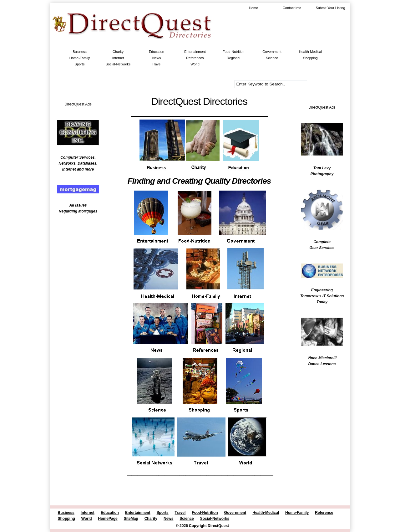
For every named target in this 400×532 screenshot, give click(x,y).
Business (80, 52)
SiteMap (131, 519)
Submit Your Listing (330, 8)
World (195, 64)
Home (253, 8)
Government (272, 52)
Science (272, 58)
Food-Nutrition (234, 52)
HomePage (108, 519)
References (195, 58)
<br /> (75, 258)
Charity (118, 52)
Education (157, 52)
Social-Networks (118, 64)
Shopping (310, 58)
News (157, 58)
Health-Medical (310, 52)
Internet (118, 58)
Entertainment (195, 52)
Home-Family (80, 58)
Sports (80, 64)
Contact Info (292, 8)
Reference (324, 513)
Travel (156, 64)
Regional (233, 58)
